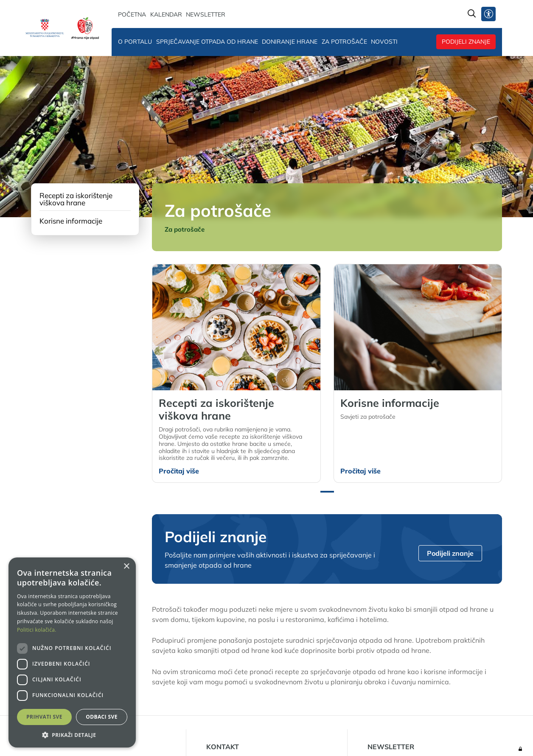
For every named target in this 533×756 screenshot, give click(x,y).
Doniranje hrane (290, 42)
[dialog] (72, 652)
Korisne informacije (71, 221)
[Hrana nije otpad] (85, 28)
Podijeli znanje (466, 42)
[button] (327, 492)
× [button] (126, 567)
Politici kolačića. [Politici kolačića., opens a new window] (37, 630)
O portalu (135, 42)
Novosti (384, 42)
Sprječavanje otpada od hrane (207, 42)
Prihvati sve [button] (44, 717)
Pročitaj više (179, 471)
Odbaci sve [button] (102, 717)
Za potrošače (344, 42)
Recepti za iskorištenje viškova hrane (76, 199)
